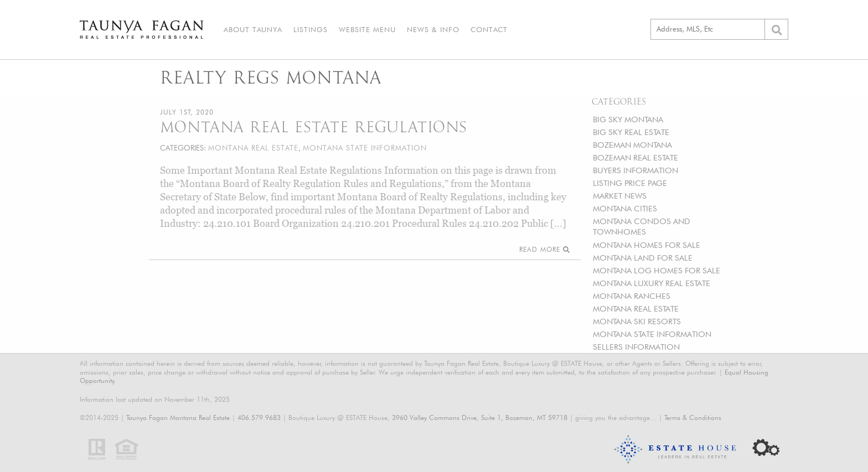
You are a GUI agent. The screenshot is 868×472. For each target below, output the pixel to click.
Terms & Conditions (693, 417)
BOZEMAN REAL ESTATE (635, 157)
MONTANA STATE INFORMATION (652, 334)
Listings (311, 29)
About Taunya (253, 29)
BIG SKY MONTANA (628, 119)
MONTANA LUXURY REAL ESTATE (652, 283)
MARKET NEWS (620, 196)
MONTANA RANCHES (632, 296)
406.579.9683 (259, 417)
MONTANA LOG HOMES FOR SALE (657, 270)
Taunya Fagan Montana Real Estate (178, 417)
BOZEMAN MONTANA (632, 145)
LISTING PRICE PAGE (630, 183)
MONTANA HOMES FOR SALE (647, 245)
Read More (544, 249)
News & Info (433, 29)
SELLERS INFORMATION (636, 347)
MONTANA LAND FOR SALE (643, 258)
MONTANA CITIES (625, 208)
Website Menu (367, 29)
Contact (489, 29)
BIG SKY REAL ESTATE (631, 132)
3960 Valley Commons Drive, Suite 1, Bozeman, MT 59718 (480, 417)
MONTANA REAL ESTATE (636, 308)
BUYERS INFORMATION (635, 170)
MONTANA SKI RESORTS (637, 321)
